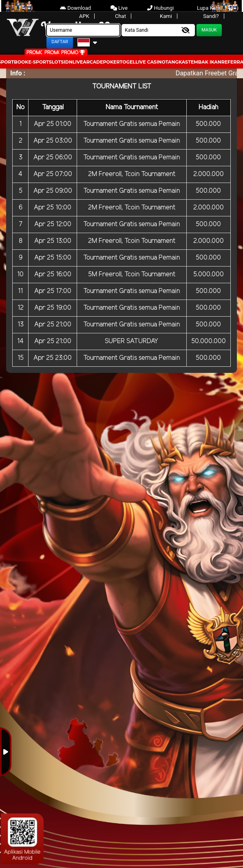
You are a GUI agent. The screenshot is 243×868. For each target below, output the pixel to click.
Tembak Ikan (205, 62)
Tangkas (177, 62)
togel (128, 62)
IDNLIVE (73, 62)
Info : (18, 73)
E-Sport (38, 62)
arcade (93, 62)
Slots (56, 62)
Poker (112, 62)
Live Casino (150, 62)
